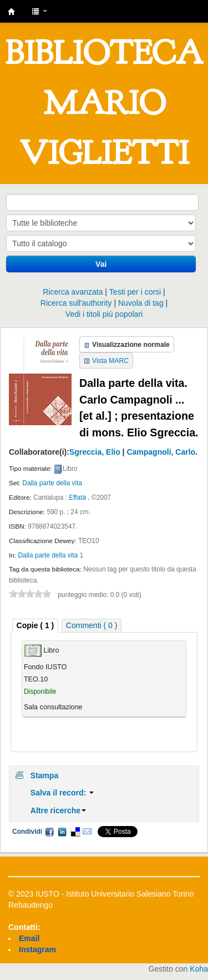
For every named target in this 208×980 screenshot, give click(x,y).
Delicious (75, 832)
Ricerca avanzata (73, 292)
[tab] (35, 626)
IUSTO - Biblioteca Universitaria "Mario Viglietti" (12, 12)
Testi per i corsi (135, 292)
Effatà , (79, 498)
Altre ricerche (58, 810)
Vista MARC (110, 361)
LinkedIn (62, 832)
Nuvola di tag (141, 303)
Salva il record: (62, 793)
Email (87, 832)
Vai (101, 264)
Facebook (49, 832)
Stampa (45, 775)
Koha (199, 969)
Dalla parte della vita (52, 483)
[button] (39, 11)
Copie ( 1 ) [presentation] (35, 625)
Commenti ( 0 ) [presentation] (92, 625)
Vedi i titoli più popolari (104, 314)
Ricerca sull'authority (76, 303)
